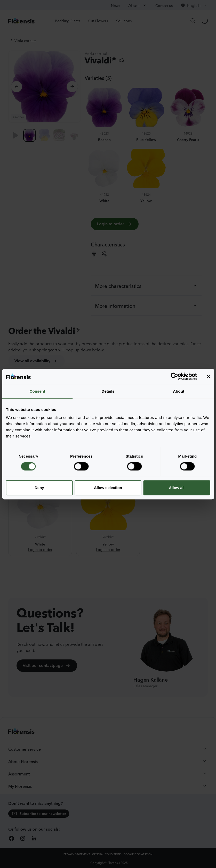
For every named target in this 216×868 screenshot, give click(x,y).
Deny (39, 488)
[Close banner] (208, 376)
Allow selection (108, 488)
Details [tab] (108, 391)
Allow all (177, 488)
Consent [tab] (37, 391)
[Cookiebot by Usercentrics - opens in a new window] (174, 376)
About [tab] (179, 391)
